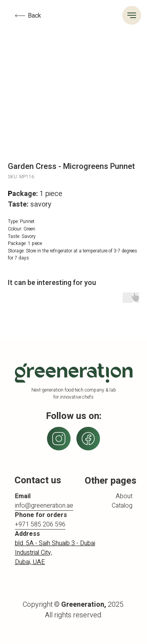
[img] (88, 439)
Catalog (122, 506)
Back (34, 16)
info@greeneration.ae (44, 506)
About (124, 496)
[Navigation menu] (132, 15)
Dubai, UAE (30, 562)
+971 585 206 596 (40, 524)
